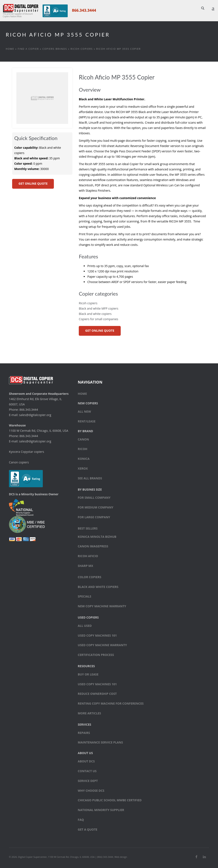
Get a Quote (87, 829)
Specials (84, 597)
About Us (85, 753)
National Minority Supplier (101, 810)
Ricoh (82, 449)
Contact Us (87, 771)
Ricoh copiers (82, 49)
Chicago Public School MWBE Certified (110, 800)
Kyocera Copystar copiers (27, 452)
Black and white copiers (95, 314)
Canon (83, 439)
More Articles (89, 713)
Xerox (83, 468)
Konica (84, 459)
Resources (86, 666)
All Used (85, 626)
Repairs (84, 733)
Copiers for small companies (98, 319)
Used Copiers (88, 617)
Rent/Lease (87, 421)
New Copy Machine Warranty (102, 606)
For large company (94, 517)
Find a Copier (28, 49)
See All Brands (90, 478)
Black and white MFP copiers (98, 308)
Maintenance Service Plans (100, 742)
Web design (121, 857)
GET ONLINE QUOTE (33, 183)
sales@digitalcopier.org (35, 415)
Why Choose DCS (91, 791)
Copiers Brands (55, 49)
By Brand (85, 431)
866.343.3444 (84, 10)
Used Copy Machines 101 (97, 635)
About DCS (86, 761)
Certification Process (96, 655)
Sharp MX (85, 566)
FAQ (81, 820)
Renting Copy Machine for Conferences (111, 703)
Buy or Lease (88, 674)
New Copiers (88, 403)
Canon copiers (19, 462)
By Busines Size (90, 489)
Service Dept (88, 781)
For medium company (95, 507)
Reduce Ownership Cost (97, 694)
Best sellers (88, 528)
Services (84, 724)
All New (84, 411)
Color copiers (89, 577)
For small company (94, 498)
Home (10, 49)
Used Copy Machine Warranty (102, 645)
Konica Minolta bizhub (97, 537)
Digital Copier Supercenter (32, 857)
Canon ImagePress (93, 546)
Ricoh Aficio (88, 556)
